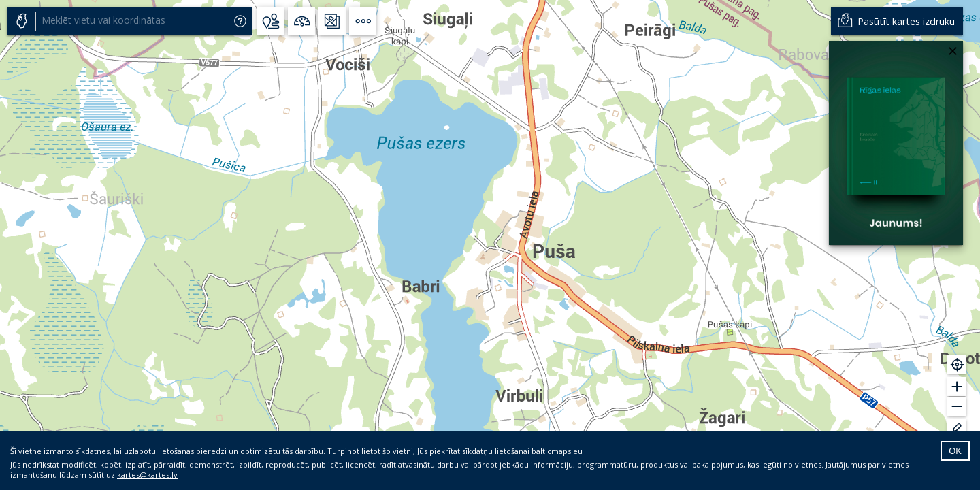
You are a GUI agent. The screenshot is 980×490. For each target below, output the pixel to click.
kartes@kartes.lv (147, 475)
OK (955, 451)
